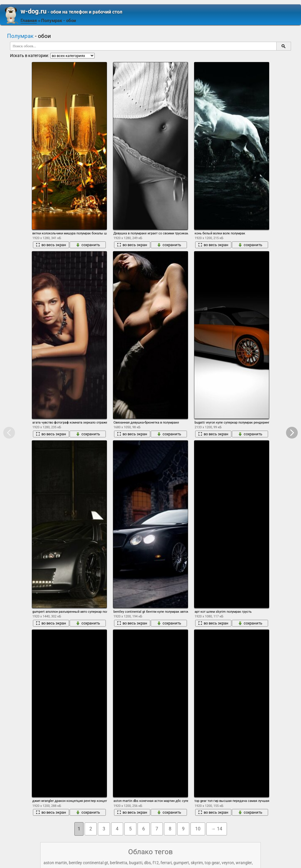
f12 (156, 863)
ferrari (166, 863)
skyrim (197, 863)
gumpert (181, 863)
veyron (228, 863)
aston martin (55, 863)
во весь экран (51, 245)
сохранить (88, 245)
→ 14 (217, 829)
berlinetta (119, 863)
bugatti (136, 863)
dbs (147, 863)
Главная (29, 21)
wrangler (244, 863)
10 (198, 829)
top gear (212, 863)
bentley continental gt (88, 863)
